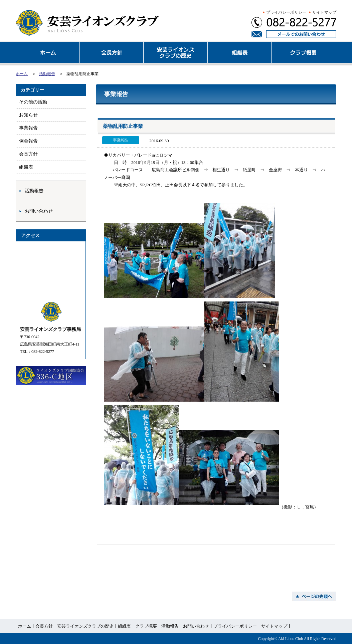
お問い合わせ (39, 211)
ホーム (22, 74)
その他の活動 (33, 102)
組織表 (26, 167)
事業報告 (28, 128)
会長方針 (28, 154)
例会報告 (28, 141)
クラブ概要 (146, 626)
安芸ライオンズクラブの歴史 (85, 626)
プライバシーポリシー (286, 12)
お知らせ (28, 115)
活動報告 (47, 74)
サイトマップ (324, 12)
